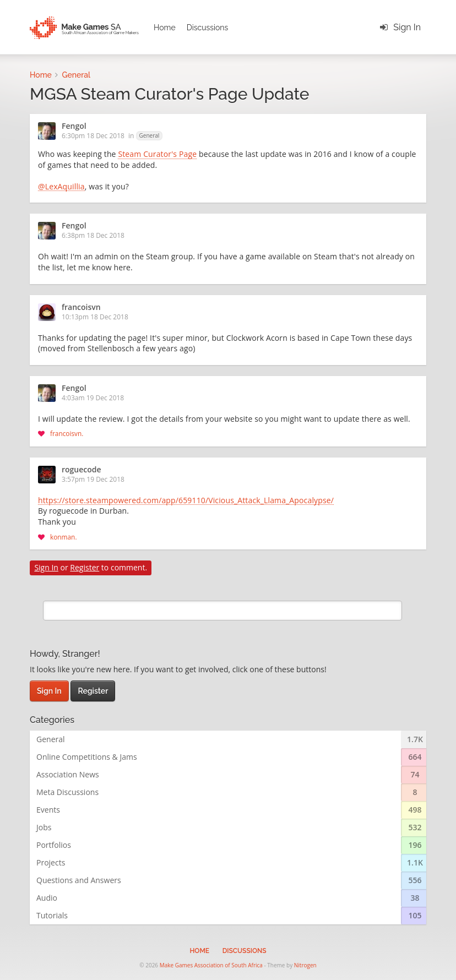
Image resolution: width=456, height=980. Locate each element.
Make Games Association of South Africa (211, 965)
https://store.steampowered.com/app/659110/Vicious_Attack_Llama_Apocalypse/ (186, 501)
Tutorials (52, 915)
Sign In (407, 27)
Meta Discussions (67, 792)
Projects (51, 862)
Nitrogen (305, 965)
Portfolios (54, 845)
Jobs (44, 827)
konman (63, 537)
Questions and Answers (79, 880)
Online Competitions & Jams (87, 757)
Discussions (208, 28)
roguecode (82, 470)
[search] (222, 611)
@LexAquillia (61, 187)
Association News (68, 774)
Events (48, 810)
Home (165, 28)
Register (85, 567)
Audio (47, 898)
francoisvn (81, 308)
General (150, 135)
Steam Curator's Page (157, 155)
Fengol (74, 127)
